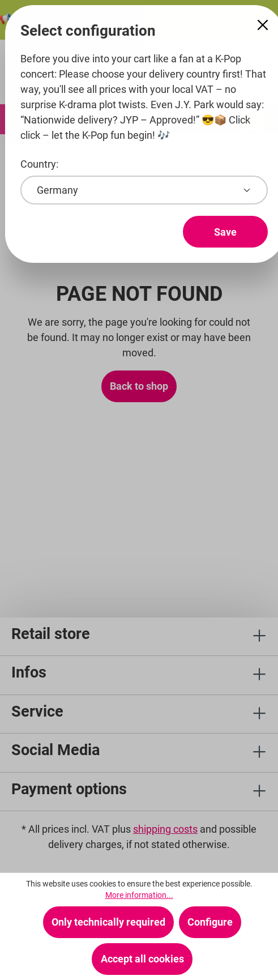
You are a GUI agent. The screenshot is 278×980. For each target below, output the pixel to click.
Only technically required (108, 922)
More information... (139, 895)
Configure (210, 922)
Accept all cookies (142, 959)
